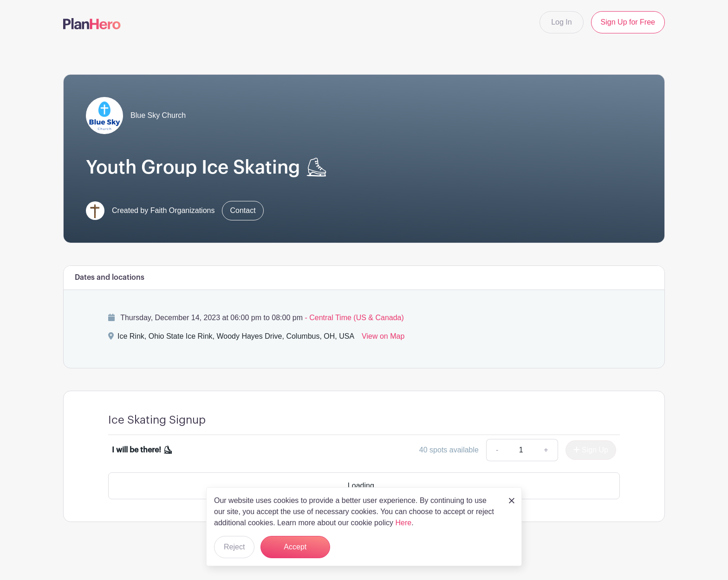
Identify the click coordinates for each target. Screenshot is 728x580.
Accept (295, 547)
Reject (234, 547)
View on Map (383, 336)
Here (403, 523)
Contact (243, 210)
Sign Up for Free (628, 22)
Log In (561, 22)
